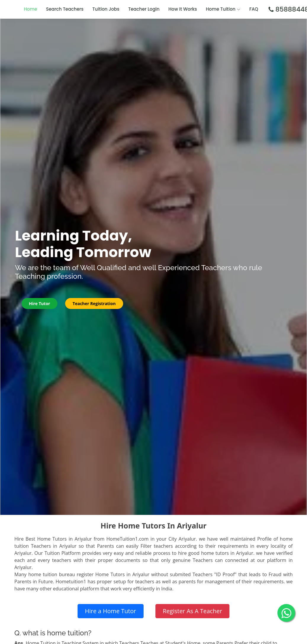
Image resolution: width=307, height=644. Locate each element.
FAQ (254, 9)
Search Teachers (65, 9)
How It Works (183, 9)
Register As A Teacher (193, 611)
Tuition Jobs (106, 9)
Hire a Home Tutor (111, 611)
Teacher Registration (94, 303)
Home (31, 9)
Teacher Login (144, 9)
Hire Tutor (40, 303)
